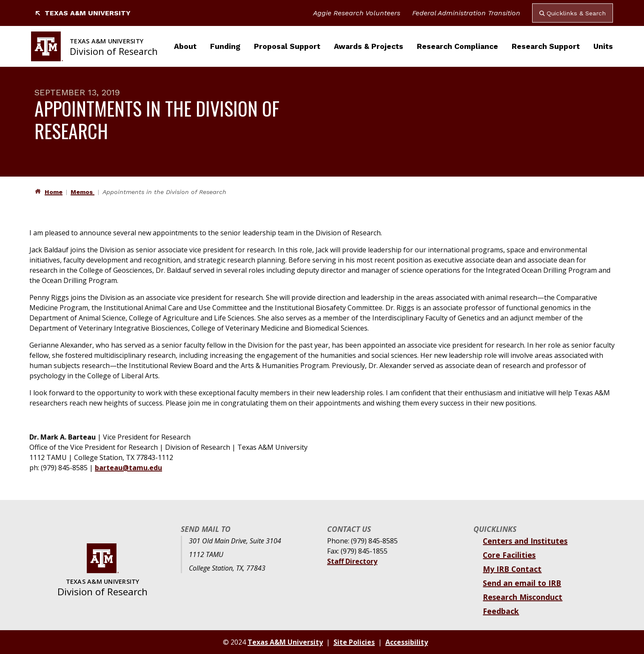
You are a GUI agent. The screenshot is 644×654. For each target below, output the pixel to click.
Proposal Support (287, 46)
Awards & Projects (369, 46)
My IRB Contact (512, 569)
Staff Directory (352, 561)
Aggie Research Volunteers (357, 13)
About (185, 46)
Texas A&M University (83, 13)
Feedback (501, 611)
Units (603, 46)
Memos (83, 192)
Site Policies (354, 642)
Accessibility (407, 642)
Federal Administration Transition (466, 13)
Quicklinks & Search (573, 13)
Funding (225, 46)
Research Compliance (457, 46)
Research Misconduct (523, 597)
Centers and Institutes (525, 541)
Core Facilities (509, 555)
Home (54, 192)
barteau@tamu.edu (128, 468)
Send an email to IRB (522, 583)
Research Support (546, 46)
